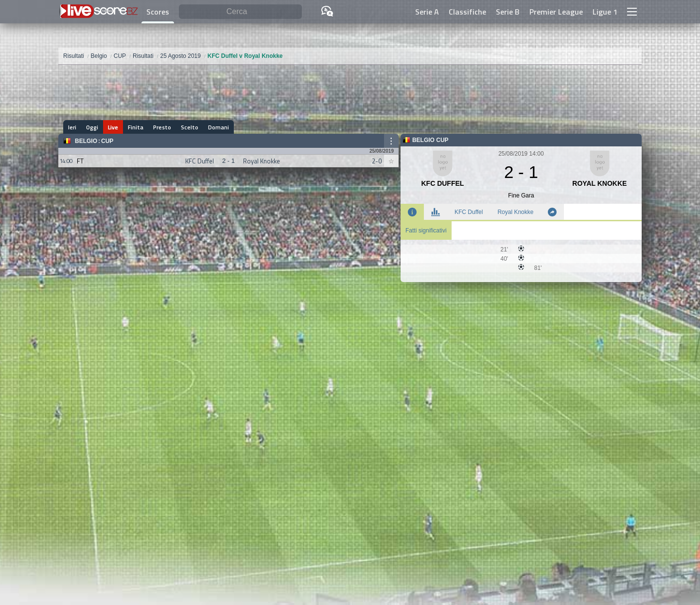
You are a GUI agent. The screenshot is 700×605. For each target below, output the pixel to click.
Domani (219, 127)
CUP (107, 141)
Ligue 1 (605, 12)
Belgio (86, 141)
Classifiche (467, 12)
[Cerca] (240, 12)
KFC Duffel (469, 212)
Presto (162, 127)
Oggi (92, 127)
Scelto (190, 127)
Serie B (508, 12)
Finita (136, 127)
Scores (158, 12)
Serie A (427, 12)
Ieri (72, 127)
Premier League (556, 12)
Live (113, 127)
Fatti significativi (426, 231)
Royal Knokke (515, 212)
